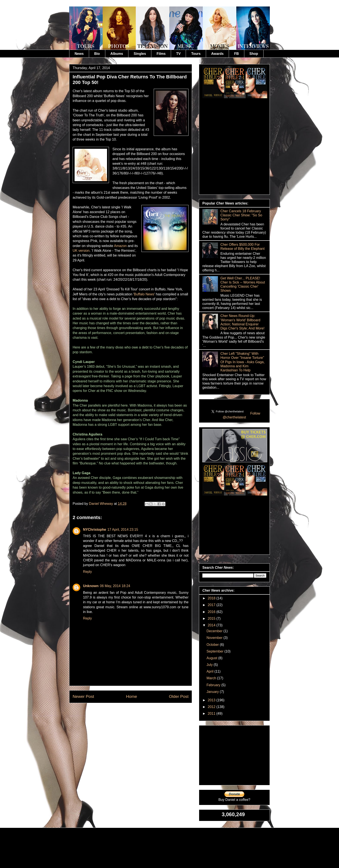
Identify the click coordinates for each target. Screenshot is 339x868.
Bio (97, 54)
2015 (212, 619)
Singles (140, 54)
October (213, 645)
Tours (196, 54)
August (212, 658)
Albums (117, 54)
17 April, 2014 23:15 (123, 530)
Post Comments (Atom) (141, 713)
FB (236, 54)
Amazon (120, 246)
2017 (212, 605)
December (215, 631)
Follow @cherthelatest (241, 415)
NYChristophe (95, 530)
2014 (212, 625)
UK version (81, 251)
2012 (212, 707)
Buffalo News (144, 294)
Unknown (91, 586)
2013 (212, 700)
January (213, 692)
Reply (87, 572)
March (212, 678)
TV (178, 54)
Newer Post (83, 696)
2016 (212, 612)
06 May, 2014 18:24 (115, 586)
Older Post (179, 696)
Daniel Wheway (102, 504)
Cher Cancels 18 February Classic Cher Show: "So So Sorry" (241, 215)
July (210, 665)
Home (132, 696)
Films (161, 54)
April (210, 671)
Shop (254, 54)
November (215, 638)
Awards (217, 54)
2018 (212, 598)
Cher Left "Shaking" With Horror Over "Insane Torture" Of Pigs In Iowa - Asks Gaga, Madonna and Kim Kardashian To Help (242, 362)
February (214, 685)
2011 (212, 714)
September (215, 651)
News (79, 54)
